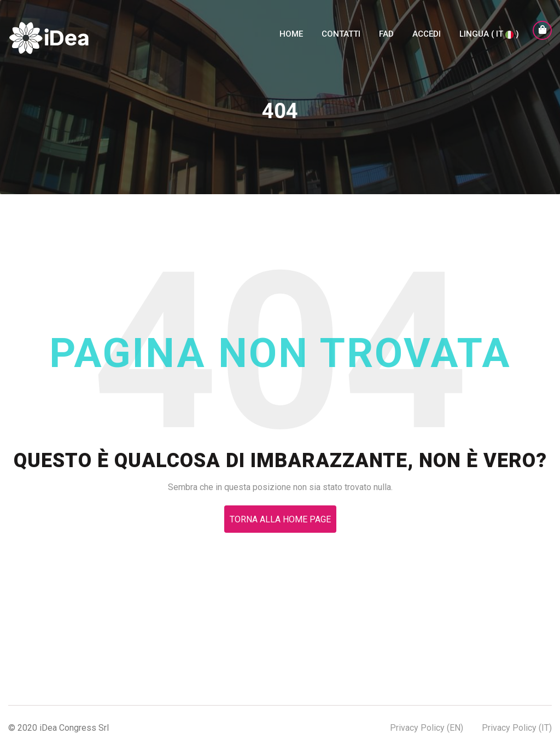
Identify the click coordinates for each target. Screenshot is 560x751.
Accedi (427, 40)
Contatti (341, 40)
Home (291, 40)
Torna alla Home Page (280, 519)
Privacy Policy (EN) (427, 728)
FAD (386, 40)
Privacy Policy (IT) (517, 728)
